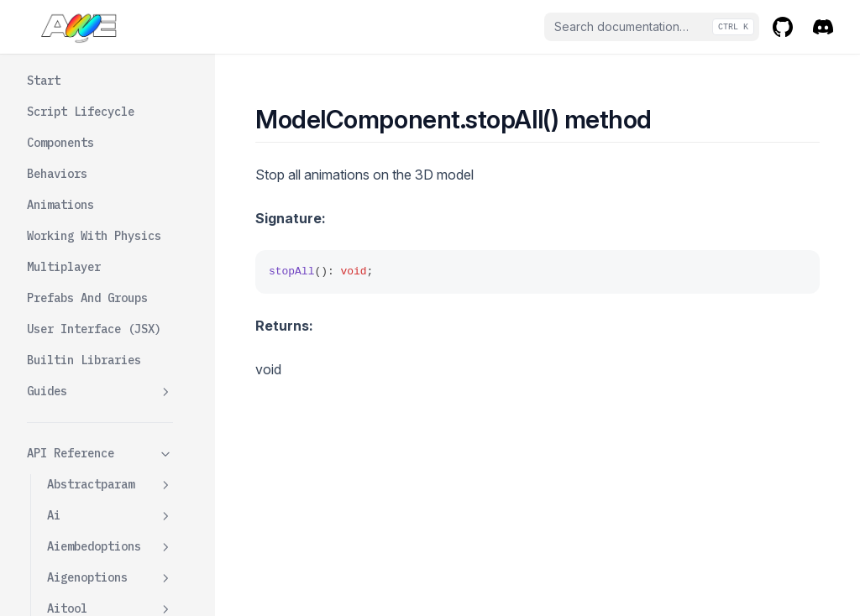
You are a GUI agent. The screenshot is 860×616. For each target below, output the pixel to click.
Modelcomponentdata (110, 470)
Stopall (91, 332)
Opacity (91, 159)
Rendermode (101, 222)
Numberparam (110, 510)
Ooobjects (77, 540)
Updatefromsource (118, 372)
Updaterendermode (118, 421)
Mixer (84, 128)
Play (81, 191)
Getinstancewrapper (118, 57)
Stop (81, 301)
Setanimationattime (118, 261)
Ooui (60, 572)
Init (81, 97)
